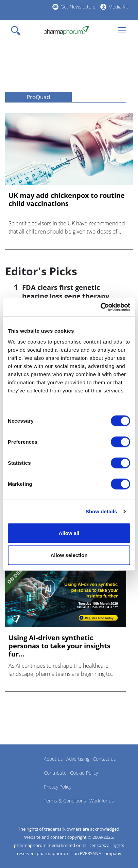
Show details (101, 511)
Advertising (78, 759)
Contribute (55, 773)
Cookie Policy (84, 773)
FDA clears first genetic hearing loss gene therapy (66, 292)
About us (53, 759)
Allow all (69, 533)
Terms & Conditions (65, 801)
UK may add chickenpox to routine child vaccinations (67, 200)
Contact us (104, 759)
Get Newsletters (78, 7)
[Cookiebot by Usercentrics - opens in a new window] (100, 307)
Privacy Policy (58, 787)
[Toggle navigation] (18, 31)
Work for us (102, 801)
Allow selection (69, 555)
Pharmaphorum (24, 769)
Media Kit (118, 7)
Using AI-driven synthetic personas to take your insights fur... (59, 646)
